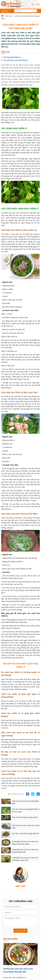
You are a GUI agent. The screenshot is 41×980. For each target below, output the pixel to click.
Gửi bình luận (20, 931)
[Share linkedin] (38, 794)
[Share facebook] (28, 794)
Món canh (9, 16)
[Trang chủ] (2, 16)
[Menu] (5, 11)
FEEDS (38, 4)
